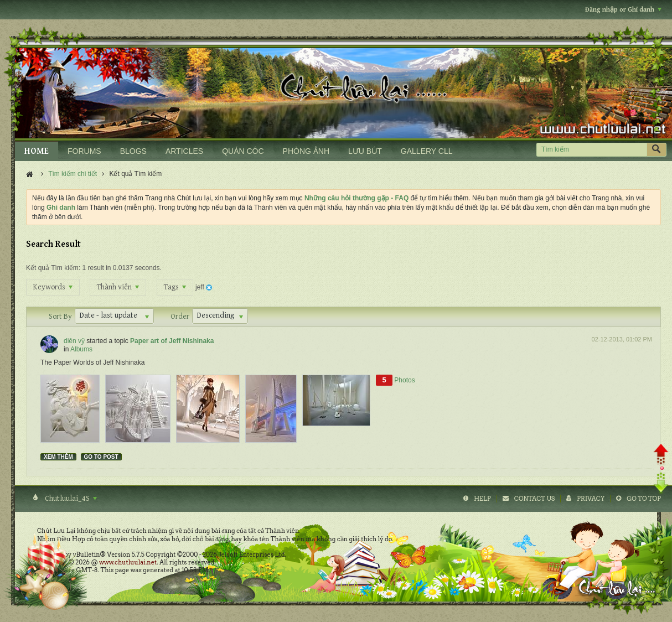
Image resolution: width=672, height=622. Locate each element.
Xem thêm (58, 457)
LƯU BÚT (365, 151)
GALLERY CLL (427, 151)
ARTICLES (184, 151)
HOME (37, 151)
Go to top (644, 499)
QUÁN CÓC (243, 151)
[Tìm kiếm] (591, 150)
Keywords (53, 287)
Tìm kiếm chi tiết (73, 174)
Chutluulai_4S (70, 499)
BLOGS (133, 151)
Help (482, 499)
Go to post (101, 457)
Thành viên (118, 287)
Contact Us (534, 499)
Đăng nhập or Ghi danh (623, 10)
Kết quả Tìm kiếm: (53, 268)
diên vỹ (74, 341)
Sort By (60, 317)
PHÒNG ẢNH (306, 151)
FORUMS (84, 151)
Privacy (591, 499)
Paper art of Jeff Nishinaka (172, 341)
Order (180, 317)
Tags (175, 287)
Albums (81, 349)
